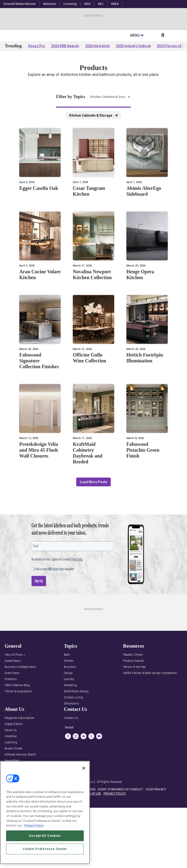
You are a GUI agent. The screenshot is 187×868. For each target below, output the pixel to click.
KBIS (87, 4)
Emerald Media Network (20, 4)
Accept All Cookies (45, 836)
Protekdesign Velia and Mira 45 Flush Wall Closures (39, 497)
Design (68, 720)
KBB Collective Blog (17, 733)
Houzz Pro (37, 93)
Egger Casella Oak (39, 235)
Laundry (69, 727)
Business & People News (20, 714)
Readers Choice (133, 702)
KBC (101, 4)
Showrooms (71, 751)
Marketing (70, 733)
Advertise (50, 4)
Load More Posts (93, 529)
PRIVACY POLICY (115, 841)
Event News (12, 720)
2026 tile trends (98, 93)
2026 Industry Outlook (133, 93)
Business (70, 714)
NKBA (115, 4)
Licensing (70, 4)
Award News (13, 708)
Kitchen (69, 708)
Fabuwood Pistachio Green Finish (143, 497)
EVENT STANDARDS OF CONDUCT (121, 837)
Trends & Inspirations (19, 739)
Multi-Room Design (76, 739)
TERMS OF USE (91, 841)
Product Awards (134, 708)
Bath (67, 702)
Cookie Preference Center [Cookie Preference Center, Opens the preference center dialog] (45, 849)
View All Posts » (15, 702)
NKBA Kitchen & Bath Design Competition (150, 720)
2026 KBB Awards (65, 93)
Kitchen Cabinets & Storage (93, 163)
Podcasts (11, 727)
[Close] (84, 768)
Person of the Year (135, 714)
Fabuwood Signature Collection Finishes (39, 408)
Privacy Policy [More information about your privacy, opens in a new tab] (34, 825)
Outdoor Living (73, 745)
